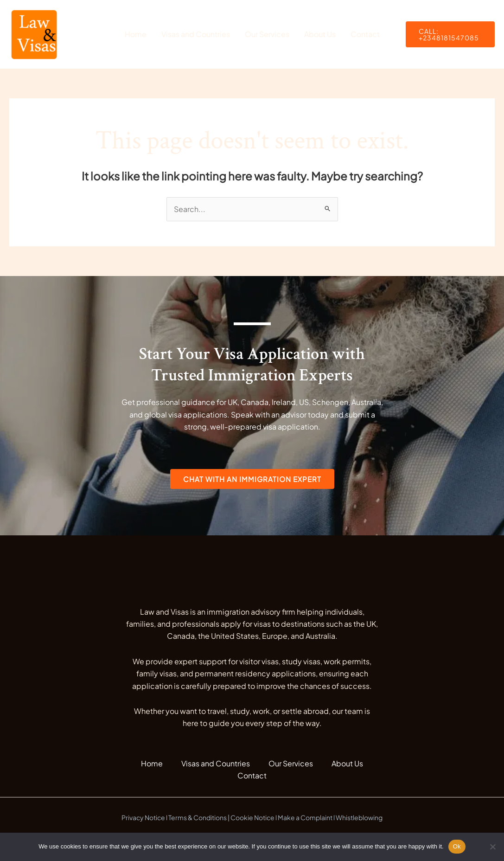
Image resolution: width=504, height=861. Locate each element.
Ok (457, 846)
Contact (365, 34)
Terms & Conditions (198, 817)
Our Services (267, 34)
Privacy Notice (143, 817)
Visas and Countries (196, 34)
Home (136, 34)
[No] (492, 847)
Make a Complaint (305, 817)
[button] (450, 34)
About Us (320, 34)
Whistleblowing (359, 817)
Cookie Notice (252, 817)
